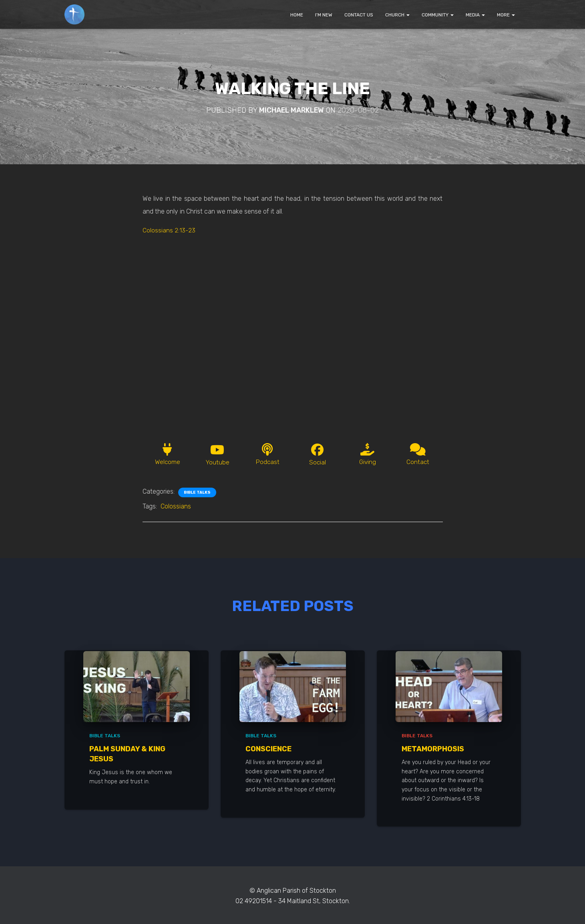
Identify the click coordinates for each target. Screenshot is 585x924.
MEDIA (475, 15)
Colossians (176, 507)
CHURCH (397, 15)
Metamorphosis (433, 749)
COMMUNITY (438, 15)
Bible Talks (197, 493)
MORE (506, 15)
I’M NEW (324, 15)
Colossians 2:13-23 (169, 230)
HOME (297, 15)
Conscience (268, 749)
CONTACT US (359, 15)
